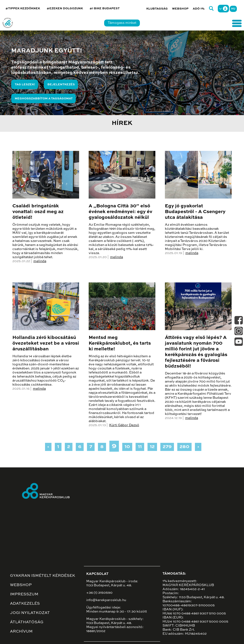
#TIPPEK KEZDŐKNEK (23, 9)
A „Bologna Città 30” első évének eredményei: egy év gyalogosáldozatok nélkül (120, 212)
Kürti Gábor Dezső (124, 425)
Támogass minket (122, 23)
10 (127, 447)
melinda (40, 261)
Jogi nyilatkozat (30, 613)
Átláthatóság (27, 622)
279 (167, 447)
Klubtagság (157, 9)
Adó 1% (199, 9)
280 (184, 447)
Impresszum (24, 594)
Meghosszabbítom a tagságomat (44, 99)
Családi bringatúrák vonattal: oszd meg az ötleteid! (38, 212)
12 (152, 447)
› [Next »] (198, 447)
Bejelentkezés (61, 85)
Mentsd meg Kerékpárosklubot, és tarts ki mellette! (120, 343)
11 (140, 447)
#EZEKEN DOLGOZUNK (65, 9)
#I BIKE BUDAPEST (105, 9)
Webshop (180, 9)
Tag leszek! (25, 85)
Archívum (21, 632)
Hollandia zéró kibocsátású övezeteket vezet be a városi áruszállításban (46, 343)
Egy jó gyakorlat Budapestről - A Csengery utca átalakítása (195, 212)
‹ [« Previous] (48, 447)
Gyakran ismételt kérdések (43, 576)
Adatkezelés (25, 604)
